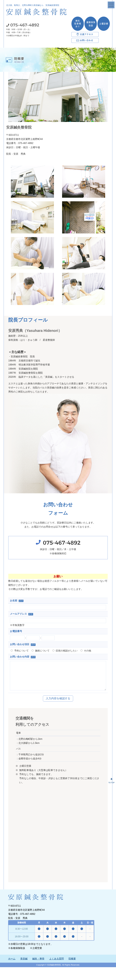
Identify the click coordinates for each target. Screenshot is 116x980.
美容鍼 (24, 965)
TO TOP (111, 780)
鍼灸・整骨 (38, 965)
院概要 (72, 965)
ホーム (12, 965)
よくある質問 (56, 965)
